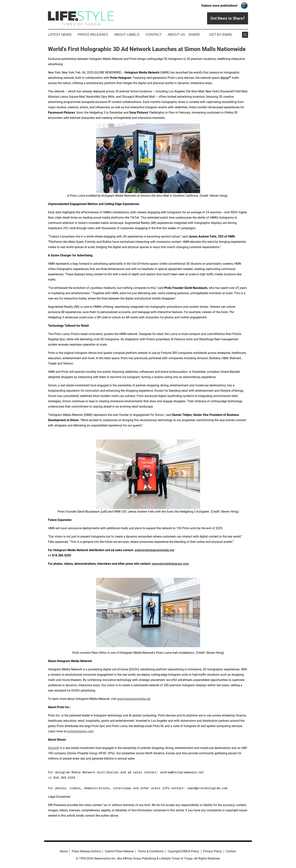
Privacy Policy (212, 851)
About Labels (127, 35)
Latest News (60, 35)
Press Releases (93, 35)
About (64, 851)
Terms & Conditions (151, 851)
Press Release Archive (86, 851)
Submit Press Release (119, 851)
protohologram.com (80, 731)
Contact (154, 35)
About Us (177, 35)
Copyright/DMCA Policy (183, 851)
